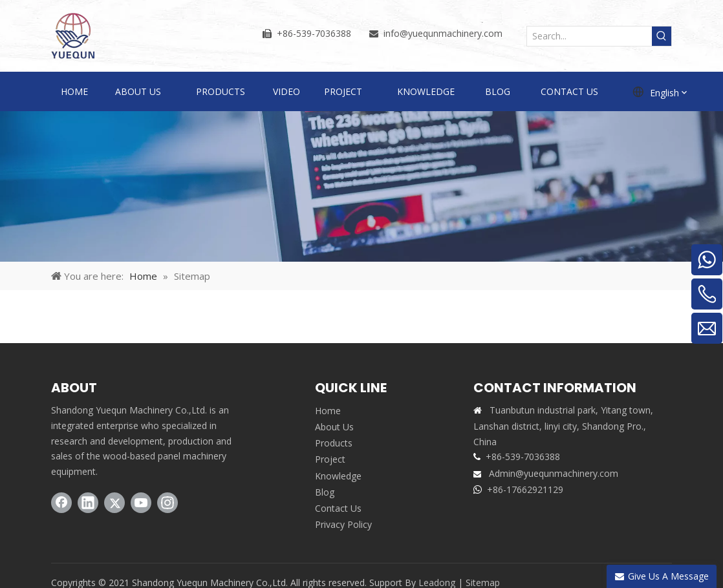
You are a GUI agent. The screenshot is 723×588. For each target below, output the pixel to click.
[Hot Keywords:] (662, 36)
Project (330, 459)
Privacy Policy (343, 524)
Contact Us (338, 508)
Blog (325, 492)
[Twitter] (114, 503)
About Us (334, 427)
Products (334, 443)
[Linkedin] (88, 503)
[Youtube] (141, 503)
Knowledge (338, 476)
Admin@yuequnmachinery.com (554, 473)
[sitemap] (361, 186)
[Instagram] (167, 503)
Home (328, 411)
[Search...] (589, 36)
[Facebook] (61, 503)
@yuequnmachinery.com (451, 33)
